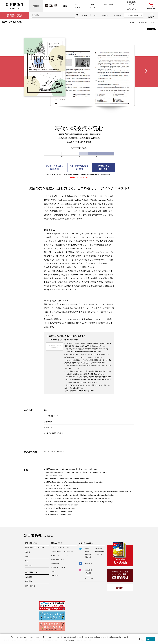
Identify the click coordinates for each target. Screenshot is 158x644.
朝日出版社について (109, 6)
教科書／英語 (15, 15)
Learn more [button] (70, 640)
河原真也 (63, 138)
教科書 (36, 6)
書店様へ (120, 588)
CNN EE (51, 6)
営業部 (87, 549)
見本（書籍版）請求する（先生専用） (79, 167)
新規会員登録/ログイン (132, 3)
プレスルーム (93, 6)
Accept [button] (150, 639)
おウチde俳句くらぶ (57, 559)
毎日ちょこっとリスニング (59, 555)
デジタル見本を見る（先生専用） (54, 167)
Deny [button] (141, 639)
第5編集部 (99, 549)
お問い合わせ (132, 9)
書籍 (65, 6)
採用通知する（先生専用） (104, 167)
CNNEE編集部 (100, 551)
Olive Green (55, 575)
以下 (50, 336)
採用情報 (29, 581)
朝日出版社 (15, 6)
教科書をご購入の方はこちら (79, 177)
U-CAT (53, 571)
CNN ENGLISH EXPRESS (35, 548)
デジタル (29, 565)
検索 (77, 15)
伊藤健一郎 (73, 138)
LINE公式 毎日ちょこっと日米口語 (62, 551)
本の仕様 (133, 22)
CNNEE (87, 576)
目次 (153, 22)
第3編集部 (88, 557)
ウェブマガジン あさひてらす (60, 547)
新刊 (95, 15)
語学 (27, 561)
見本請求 (151, 17)
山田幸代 (95, 138)
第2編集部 (88, 554)
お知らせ (85, 15)
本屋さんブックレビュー (59, 567)
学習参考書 (117, 15)
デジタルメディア (78, 6)
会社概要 (29, 577)
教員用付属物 (143, 22)
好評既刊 (105, 15)
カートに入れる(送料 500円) (56, 346)
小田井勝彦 (85, 138)
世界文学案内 (55, 563)
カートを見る (151, 8)
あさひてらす (100, 554)
